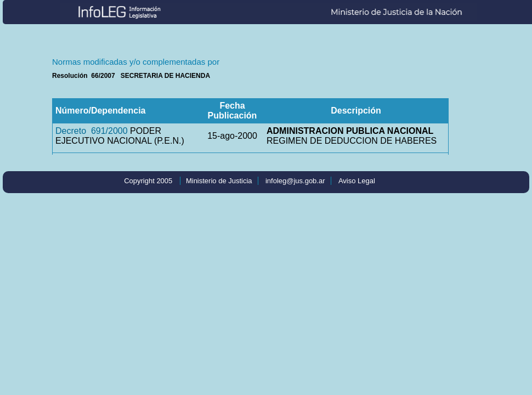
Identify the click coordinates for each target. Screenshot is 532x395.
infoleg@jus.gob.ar (295, 181)
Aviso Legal (357, 181)
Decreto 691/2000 (92, 131)
